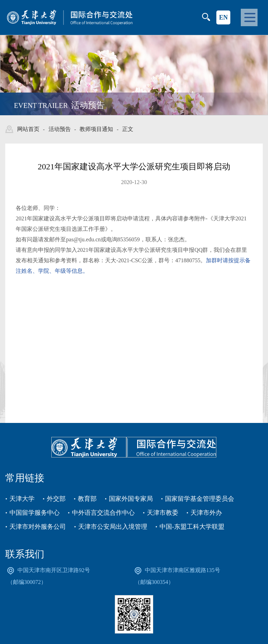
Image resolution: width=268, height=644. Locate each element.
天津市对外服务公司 (38, 527)
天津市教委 (163, 513)
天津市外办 (206, 513)
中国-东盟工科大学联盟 (192, 527)
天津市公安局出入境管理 (113, 527)
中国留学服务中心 (35, 513)
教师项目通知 (96, 129)
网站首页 (28, 129)
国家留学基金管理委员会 (200, 499)
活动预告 (60, 129)
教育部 (87, 499)
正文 (128, 129)
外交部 (56, 499)
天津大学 (22, 499)
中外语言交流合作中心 (103, 513)
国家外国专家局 (131, 499)
